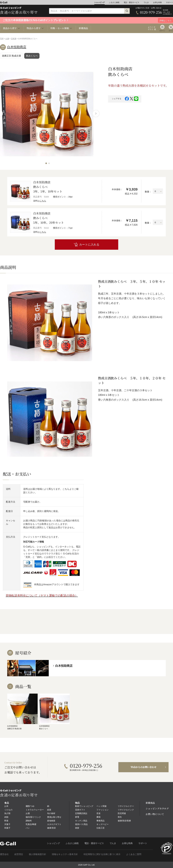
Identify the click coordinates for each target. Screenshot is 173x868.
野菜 (6, 821)
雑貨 (77, 828)
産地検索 (51, 821)
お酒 (7, 39)
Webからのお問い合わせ (144, 767)
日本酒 (14, 39)
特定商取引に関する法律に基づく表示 (102, 854)
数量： (148, 192)
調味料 (29, 821)
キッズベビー (103, 824)
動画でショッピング (84, 806)
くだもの (8, 810)
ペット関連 (101, 806)
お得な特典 (157, 2)
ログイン (162, 31)
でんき (146, 2)
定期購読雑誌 (81, 813)
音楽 (98, 813)
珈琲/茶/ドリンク (33, 817)
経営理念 (19, 854)
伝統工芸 (100, 828)
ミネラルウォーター (35, 810)
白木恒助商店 (17, 47)
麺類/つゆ (30, 806)
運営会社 (4, 854)
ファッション (103, 810)
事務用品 (100, 821)
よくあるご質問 (134, 854)
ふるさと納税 (114, 2)
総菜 (49, 810)
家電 (77, 817)
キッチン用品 (81, 821)
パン (28, 828)
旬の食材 (51, 813)
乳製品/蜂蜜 (31, 824)
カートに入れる (89, 245)
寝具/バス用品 (81, 824)
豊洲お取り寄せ (54, 817)
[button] (46, 163)
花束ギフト (80, 810)
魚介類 (7, 813)
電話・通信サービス (131, 2)
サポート (170, 2)
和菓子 (7, 828)
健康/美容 (51, 828)
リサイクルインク (126, 810)
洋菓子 (7, 824)
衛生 (120, 817)
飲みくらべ (32, 56)
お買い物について (155, 814)
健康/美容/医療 (124, 821)
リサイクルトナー (126, 806)
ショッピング (99, 2)
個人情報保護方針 (37, 854)
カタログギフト (54, 824)
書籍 (98, 817)
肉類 (6, 817)
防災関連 (122, 813)
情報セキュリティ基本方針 (65, 854)
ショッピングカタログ (157, 808)
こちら (43, 201)
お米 (6, 806)
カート (171, 31)
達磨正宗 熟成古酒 (11, 56)
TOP (2, 39)
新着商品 (83, 28)
